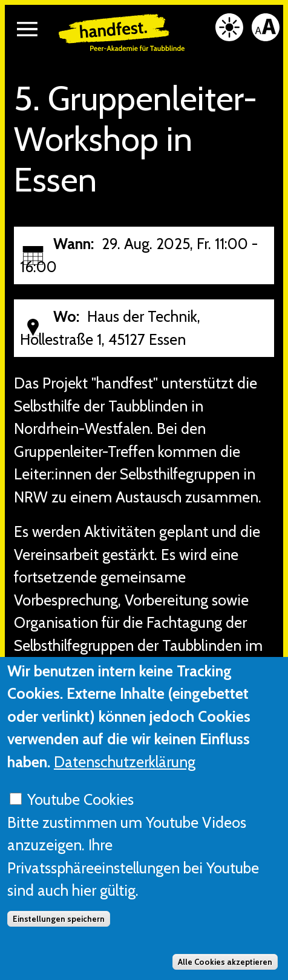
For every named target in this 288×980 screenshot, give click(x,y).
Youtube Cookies (80, 824)
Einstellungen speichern (59, 944)
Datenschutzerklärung (125, 786)
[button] (27, 29)
